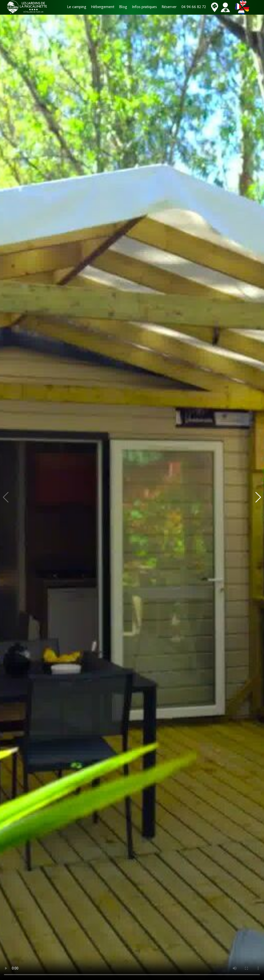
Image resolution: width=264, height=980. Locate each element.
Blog (123, 7)
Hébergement (103, 7)
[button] (258, 497)
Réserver (169, 7)
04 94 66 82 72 (194, 7)
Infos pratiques (144, 7)
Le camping (77, 7)
